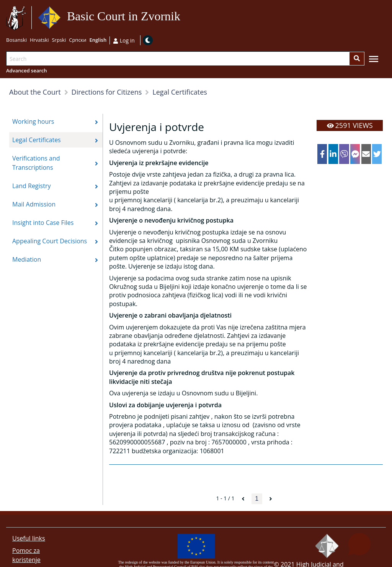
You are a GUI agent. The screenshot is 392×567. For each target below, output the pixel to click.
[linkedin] (333, 154)
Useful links (29, 538)
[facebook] (322, 154)
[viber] (344, 154)
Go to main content (184, 18)
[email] (366, 154)
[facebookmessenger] (355, 154)
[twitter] (377, 154)
